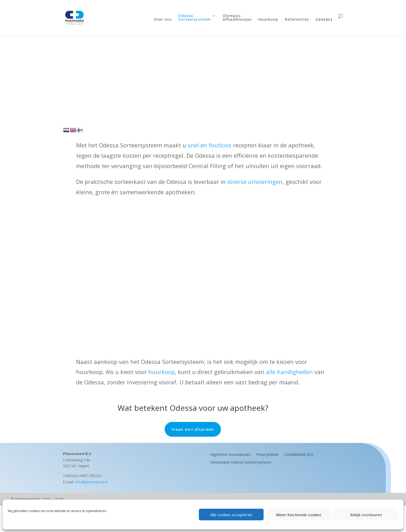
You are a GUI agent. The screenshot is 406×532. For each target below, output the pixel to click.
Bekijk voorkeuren (366, 515)
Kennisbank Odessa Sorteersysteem (241, 462)
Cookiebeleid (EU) (299, 454)
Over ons (163, 20)
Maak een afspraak (193, 429)
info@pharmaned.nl (91, 482)
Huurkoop (268, 20)
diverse (238, 182)
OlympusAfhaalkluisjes (237, 18)
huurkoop (162, 372)
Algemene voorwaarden (231, 454)
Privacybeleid (267, 454)
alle (271, 372)
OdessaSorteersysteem (195, 18)
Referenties (297, 20)
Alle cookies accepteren (231, 515)
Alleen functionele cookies (299, 515)
